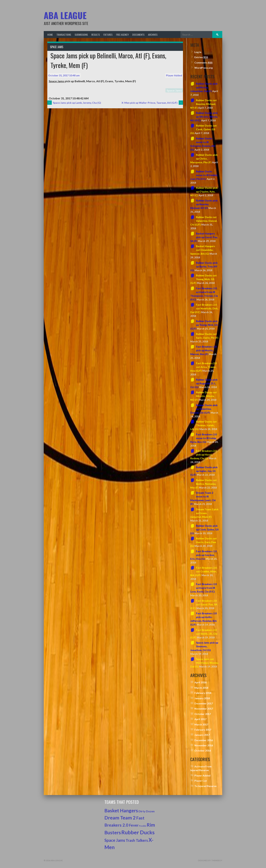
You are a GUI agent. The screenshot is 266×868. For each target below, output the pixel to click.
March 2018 (201, 688)
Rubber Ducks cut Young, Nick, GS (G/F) (204, 279)
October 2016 (203, 751)
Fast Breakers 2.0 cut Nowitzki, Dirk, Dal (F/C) (204, 308)
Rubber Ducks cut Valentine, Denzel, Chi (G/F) (204, 221)
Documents (138, 35)
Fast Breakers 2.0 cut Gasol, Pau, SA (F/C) (204, 604)
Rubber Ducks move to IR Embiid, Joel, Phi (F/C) (204, 175)
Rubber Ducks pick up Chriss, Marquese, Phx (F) (204, 159)
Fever (134, 825)
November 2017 (204, 709)
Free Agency (122, 35)
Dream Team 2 (120, 818)
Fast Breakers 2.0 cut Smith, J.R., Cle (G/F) (204, 634)
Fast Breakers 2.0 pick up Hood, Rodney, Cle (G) (203, 455)
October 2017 (203, 714)
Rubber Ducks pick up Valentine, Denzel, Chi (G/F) (204, 409)
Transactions (64, 35)
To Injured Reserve (205, 786)
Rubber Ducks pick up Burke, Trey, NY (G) (204, 266)
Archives (153, 35)
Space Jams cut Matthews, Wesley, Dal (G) (204, 663)
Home (50, 35)
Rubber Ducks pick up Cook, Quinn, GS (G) (204, 529)
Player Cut (201, 781)
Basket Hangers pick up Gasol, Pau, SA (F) (204, 237)
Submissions (81, 35)
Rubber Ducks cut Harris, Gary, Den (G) (204, 542)
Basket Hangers (121, 811)
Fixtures (108, 35)
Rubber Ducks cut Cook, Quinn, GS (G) (204, 129)
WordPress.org (204, 68)
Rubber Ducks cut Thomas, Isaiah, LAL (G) (204, 425)
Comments (203, 63)
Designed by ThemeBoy (210, 860)
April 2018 (200, 682)
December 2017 (204, 703)
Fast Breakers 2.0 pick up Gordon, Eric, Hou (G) (203, 555)
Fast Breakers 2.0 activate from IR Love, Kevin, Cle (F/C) (203, 588)
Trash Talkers (137, 840)
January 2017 (202, 735)
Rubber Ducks (138, 832)
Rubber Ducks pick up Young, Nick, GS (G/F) (204, 325)
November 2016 (204, 745)
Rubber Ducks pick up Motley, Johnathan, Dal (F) (204, 87)
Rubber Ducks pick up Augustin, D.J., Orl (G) (204, 383)
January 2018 (202, 698)
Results (96, 35)
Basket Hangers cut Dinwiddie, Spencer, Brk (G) (203, 250)
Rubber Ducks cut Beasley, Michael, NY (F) (204, 104)
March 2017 (201, 724)
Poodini (143, 826)
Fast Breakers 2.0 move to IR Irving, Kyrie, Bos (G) (203, 438)
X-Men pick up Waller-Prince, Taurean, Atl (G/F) (152, 103)
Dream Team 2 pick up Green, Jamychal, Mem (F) (204, 513)
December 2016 (204, 740)
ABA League (65, 15)
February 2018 (203, 693)
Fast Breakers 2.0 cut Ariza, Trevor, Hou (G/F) (203, 367)
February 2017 (203, 730)
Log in (198, 52)
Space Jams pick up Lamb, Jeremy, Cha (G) (74, 103)
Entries (201, 57)
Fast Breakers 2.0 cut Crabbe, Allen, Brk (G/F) (204, 571)
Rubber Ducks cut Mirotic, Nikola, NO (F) (204, 396)
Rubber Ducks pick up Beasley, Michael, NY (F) (204, 204)
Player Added (174, 75)
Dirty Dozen (147, 811)
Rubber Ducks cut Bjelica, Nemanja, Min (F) (204, 484)
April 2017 (200, 719)
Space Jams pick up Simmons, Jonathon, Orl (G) (204, 646)
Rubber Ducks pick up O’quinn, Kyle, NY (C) (204, 192)
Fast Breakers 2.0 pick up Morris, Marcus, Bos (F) (203, 350)
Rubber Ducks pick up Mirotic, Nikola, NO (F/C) (204, 117)
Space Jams (57, 47)
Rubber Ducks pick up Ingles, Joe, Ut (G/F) (204, 471)
